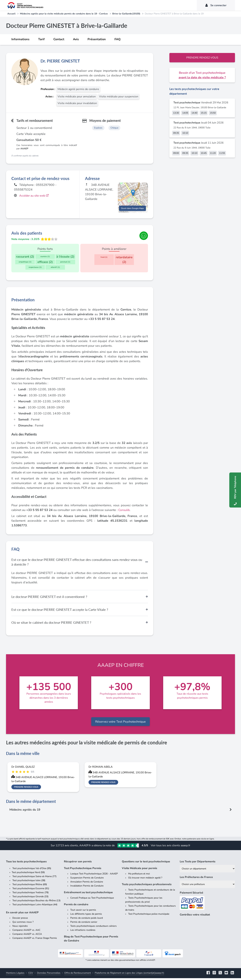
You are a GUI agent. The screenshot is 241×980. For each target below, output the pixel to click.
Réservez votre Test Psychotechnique (120, 723)
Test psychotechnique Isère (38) (29, 882)
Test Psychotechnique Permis (83, 870)
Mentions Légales (15, 975)
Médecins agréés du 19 (26, 811)
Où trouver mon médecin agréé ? (145, 880)
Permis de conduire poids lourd (87, 920)
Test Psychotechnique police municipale (149, 916)
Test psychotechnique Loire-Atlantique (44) (35, 906)
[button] (133, 195)
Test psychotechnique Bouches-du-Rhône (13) (36, 902)
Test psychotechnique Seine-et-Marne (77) (34, 878)
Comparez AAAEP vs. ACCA (27, 936)
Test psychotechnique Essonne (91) (31, 890)
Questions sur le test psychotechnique (146, 863)
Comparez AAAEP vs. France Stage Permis (35, 940)
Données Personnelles (49, 975)
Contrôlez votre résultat (195, 916)
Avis (76, 39)
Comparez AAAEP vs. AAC (26, 932)
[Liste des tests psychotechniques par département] (207, 870)
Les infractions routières (83, 932)
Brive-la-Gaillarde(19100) (126, 14)
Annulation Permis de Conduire (87, 884)
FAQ (117, 39)
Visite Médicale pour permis (139, 870)
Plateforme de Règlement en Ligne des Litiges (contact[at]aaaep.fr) (129, 975)
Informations (20, 39)
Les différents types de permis (86, 916)
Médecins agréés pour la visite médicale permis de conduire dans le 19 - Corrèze (64, 14)
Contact (59, 39)
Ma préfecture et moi (139, 876)
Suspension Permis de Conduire (87, 880)
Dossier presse (20, 920)
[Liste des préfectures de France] (207, 886)
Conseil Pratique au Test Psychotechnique (92, 900)
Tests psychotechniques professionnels (147, 886)
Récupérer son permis (78, 863)
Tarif (41, 39)
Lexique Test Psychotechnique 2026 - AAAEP (94, 876)
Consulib (124, 512)
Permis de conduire (76, 906)
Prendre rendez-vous (202, 58)
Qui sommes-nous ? (23, 924)
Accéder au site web (35, 196)
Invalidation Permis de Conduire (87, 888)
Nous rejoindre (20, 928)
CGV (31, 975)
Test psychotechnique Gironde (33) (30, 898)
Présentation (97, 39)
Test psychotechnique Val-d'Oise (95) (32, 870)
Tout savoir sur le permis (83, 912)
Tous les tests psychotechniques (26, 863)
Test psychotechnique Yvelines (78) (30, 894)
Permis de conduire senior (84, 924)
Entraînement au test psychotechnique (88, 894)
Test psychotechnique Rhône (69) (30, 886)
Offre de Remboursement (78, 975)
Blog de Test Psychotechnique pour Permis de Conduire (91, 940)
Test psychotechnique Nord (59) (28, 874)
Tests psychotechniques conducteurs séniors (93, 928)
